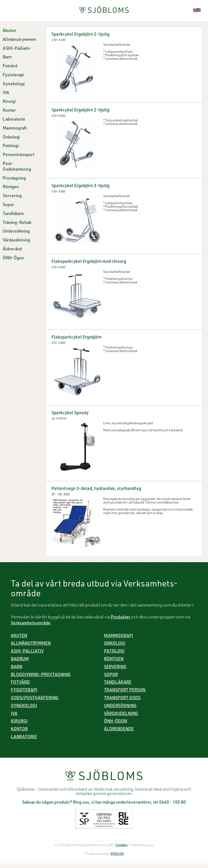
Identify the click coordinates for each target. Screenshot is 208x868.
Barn (7, 58)
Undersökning (16, 232)
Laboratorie (14, 120)
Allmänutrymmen (19, 40)
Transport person (125, 691)
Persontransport (19, 155)
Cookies (122, 845)
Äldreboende (119, 730)
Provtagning (14, 179)
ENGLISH (117, 854)
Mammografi (15, 129)
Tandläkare (13, 214)
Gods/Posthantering (35, 698)
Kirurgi (9, 102)
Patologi (11, 146)
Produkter (121, 618)
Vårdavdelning (17, 241)
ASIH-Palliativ (16, 49)
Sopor (8, 205)
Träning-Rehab (17, 223)
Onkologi (11, 138)
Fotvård (10, 67)
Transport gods (122, 698)
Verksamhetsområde (31, 624)
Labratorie (24, 737)
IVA (6, 93)
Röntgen (11, 187)
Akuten (9, 31)
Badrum (20, 660)
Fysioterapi (13, 75)
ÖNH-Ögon (13, 259)
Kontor (9, 111)
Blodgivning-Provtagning (41, 675)
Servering (12, 196)
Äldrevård (12, 250)
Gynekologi (14, 84)
